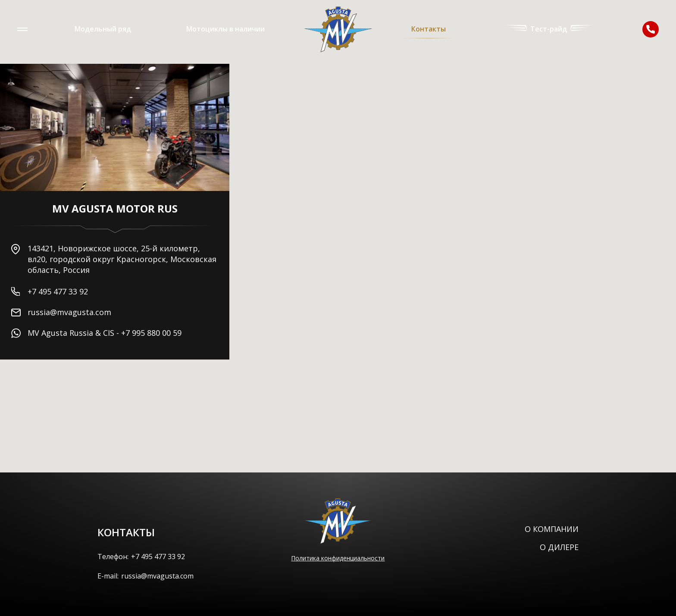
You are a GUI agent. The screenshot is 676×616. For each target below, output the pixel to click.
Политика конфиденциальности (338, 558)
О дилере (559, 547)
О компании (552, 529)
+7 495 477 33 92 (58, 291)
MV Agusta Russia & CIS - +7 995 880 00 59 (105, 333)
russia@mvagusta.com (69, 312)
